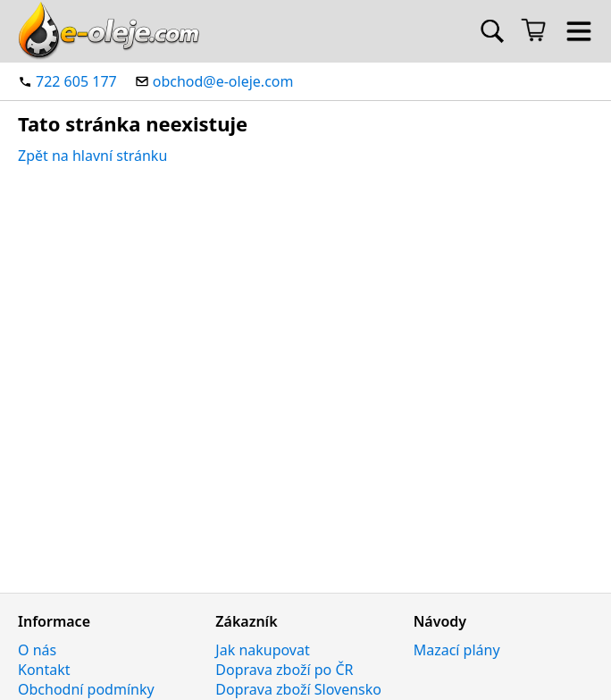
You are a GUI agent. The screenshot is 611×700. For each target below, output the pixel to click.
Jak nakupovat (262, 650)
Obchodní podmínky (86, 689)
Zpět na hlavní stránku (92, 156)
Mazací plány (457, 650)
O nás (37, 650)
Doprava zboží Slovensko (298, 689)
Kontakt (44, 670)
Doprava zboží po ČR (284, 670)
